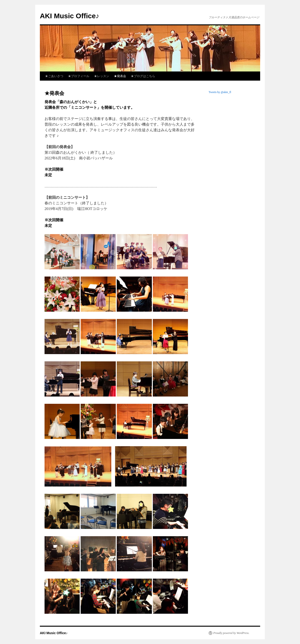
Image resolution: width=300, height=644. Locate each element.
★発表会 (120, 76)
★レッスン (102, 76)
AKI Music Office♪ (69, 16)
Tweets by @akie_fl (220, 92)
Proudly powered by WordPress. (231, 633)
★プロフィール (79, 76)
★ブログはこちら (143, 76)
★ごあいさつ (54, 76)
